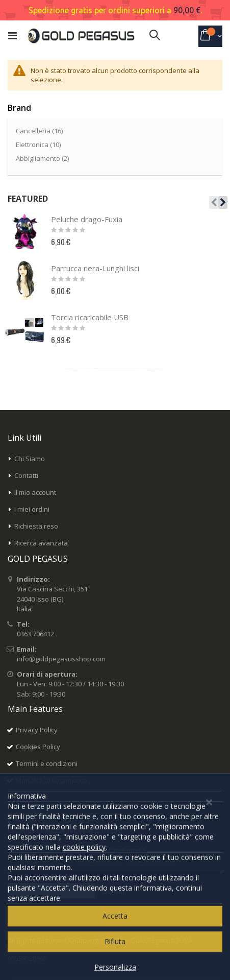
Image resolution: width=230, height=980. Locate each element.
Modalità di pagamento (52, 780)
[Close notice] (209, 960)
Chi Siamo (30, 459)
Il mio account (35, 492)
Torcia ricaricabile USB (90, 317)
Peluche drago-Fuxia (87, 219)
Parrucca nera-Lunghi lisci (95, 268)
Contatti (26, 475)
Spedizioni (32, 797)
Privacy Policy (37, 730)
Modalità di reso (41, 814)
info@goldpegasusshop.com (61, 659)
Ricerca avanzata (41, 543)
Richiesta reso (36, 526)
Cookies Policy (38, 747)
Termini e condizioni (47, 763)
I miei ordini (32, 509)
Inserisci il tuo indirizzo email (52, 877)
